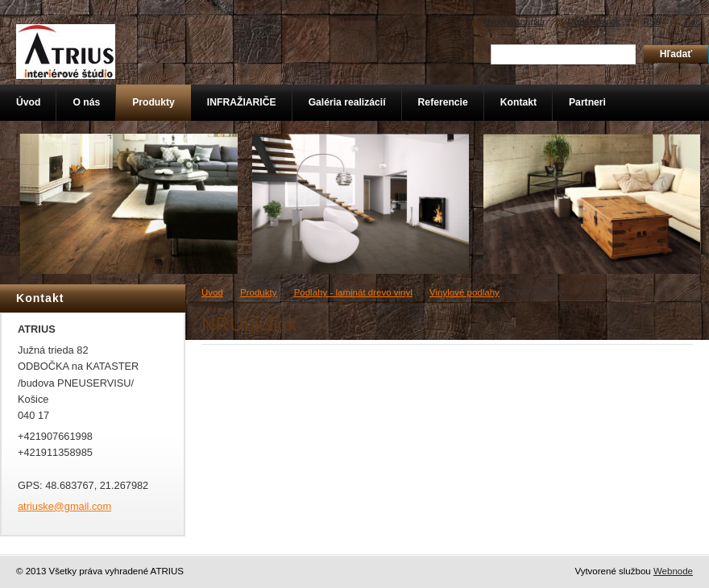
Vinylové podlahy (464, 292)
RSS (652, 22)
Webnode (673, 571)
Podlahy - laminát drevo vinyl (353, 292)
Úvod (212, 292)
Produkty (258, 292)
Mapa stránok (594, 22)
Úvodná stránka (514, 22)
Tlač (692, 22)
